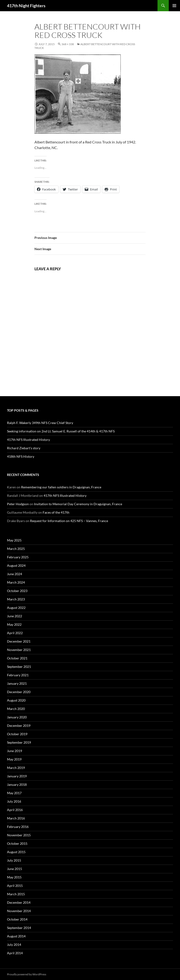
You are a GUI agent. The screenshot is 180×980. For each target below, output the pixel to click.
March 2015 (16, 894)
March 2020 (16, 709)
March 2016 (16, 818)
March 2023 (16, 599)
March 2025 (16, 549)
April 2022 (15, 633)
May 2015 (14, 877)
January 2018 (17, 784)
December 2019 (19, 726)
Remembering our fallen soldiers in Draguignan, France (61, 487)
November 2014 (19, 911)
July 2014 (14, 945)
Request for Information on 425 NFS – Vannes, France (69, 521)
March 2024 (16, 582)
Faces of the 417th (56, 512)
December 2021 (19, 641)
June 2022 (15, 616)
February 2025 (18, 557)
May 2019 (14, 759)
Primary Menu (174, 6)
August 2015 (16, 852)
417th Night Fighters (26, 6)
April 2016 (15, 810)
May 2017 (14, 793)
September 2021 (19, 667)
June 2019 (15, 751)
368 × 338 (68, 44)
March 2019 (16, 768)
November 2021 (19, 650)
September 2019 (19, 742)
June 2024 (15, 574)
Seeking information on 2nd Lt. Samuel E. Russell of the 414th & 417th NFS (61, 431)
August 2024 (16, 565)
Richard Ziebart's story (24, 448)
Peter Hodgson (18, 504)
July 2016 (14, 801)
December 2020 (19, 692)
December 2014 (19, 902)
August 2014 (16, 936)
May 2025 (14, 540)
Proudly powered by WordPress (27, 974)
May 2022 (14, 624)
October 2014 (17, 919)
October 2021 (17, 658)
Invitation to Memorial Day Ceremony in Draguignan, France (78, 504)
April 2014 (15, 953)
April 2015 (15, 886)
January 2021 (17, 683)
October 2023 (17, 591)
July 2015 (14, 860)
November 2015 (19, 835)
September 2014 (19, 928)
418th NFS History (21, 456)
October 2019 (17, 734)
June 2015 (15, 869)
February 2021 (18, 675)
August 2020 (16, 700)
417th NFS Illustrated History (28, 440)
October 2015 (17, 843)
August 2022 (16, 608)
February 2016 (18, 827)
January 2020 (17, 717)
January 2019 (17, 776)
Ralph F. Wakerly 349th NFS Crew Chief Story (40, 423)
